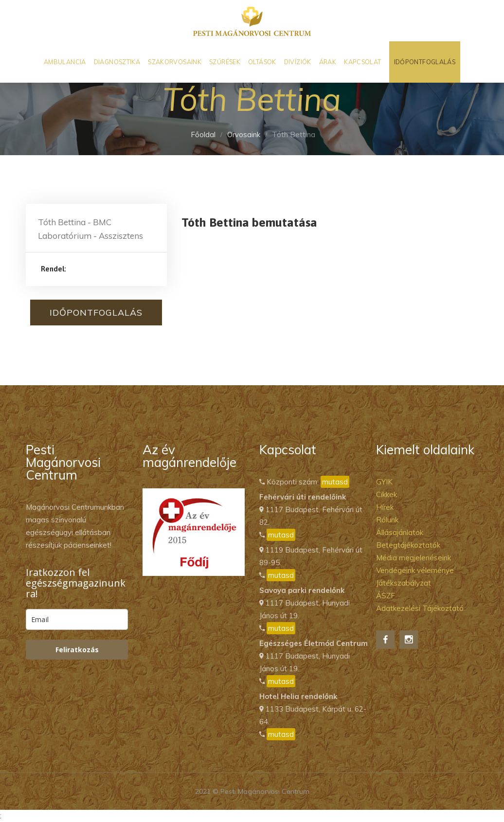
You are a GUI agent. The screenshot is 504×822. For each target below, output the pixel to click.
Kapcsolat (362, 62)
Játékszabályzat (404, 583)
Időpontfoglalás (425, 62)
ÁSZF (386, 596)
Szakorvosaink (175, 62)
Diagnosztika (117, 62)
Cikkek (387, 494)
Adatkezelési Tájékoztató (420, 608)
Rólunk (387, 520)
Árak (328, 62)
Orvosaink (244, 134)
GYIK (384, 482)
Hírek (385, 507)
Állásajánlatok (400, 532)
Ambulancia (65, 62)
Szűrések (225, 62)
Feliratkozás (77, 650)
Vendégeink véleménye (415, 570)
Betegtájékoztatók (408, 545)
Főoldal (203, 134)
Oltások (262, 62)
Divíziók (298, 62)
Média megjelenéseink (414, 558)
